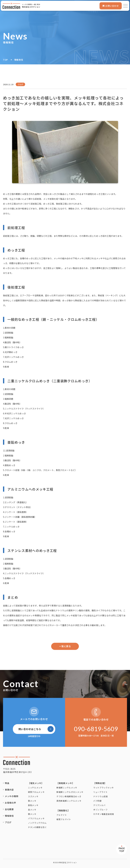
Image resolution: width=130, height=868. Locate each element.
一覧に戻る (65, 646)
